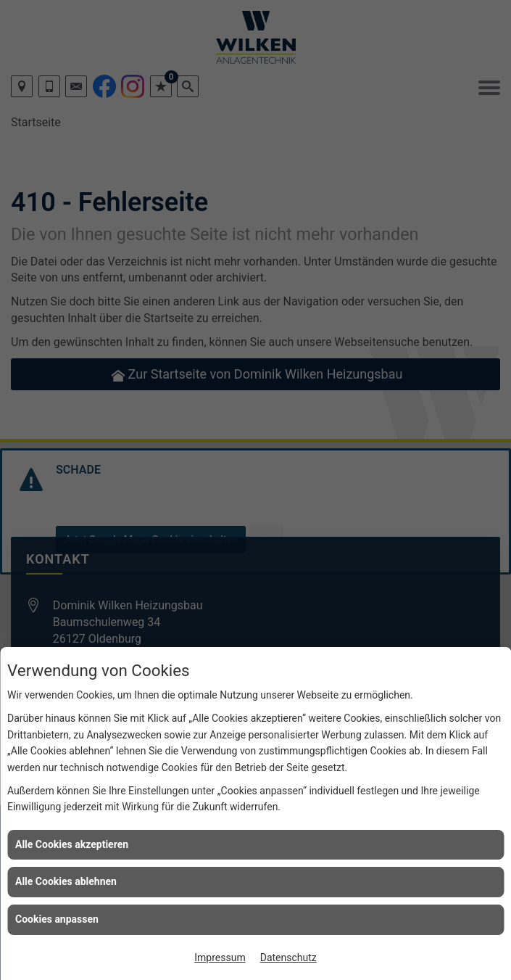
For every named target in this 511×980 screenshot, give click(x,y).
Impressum (220, 958)
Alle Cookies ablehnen (66, 881)
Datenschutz (288, 958)
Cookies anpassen (57, 919)
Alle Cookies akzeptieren (72, 844)
